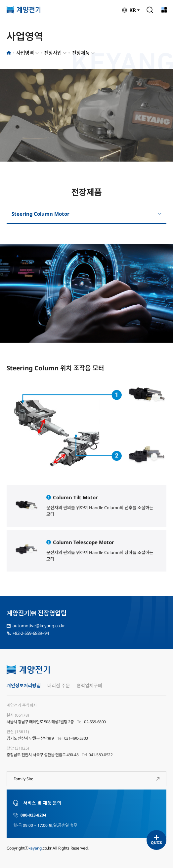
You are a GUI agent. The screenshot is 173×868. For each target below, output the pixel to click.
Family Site (23, 779)
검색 (150, 10)
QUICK (156, 842)
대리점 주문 (59, 685)
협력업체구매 (89, 685)
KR (133, 10)
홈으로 (9, 53)
